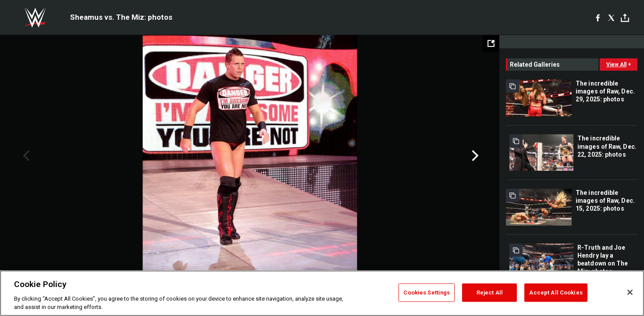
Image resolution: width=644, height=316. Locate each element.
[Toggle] (625, 18)
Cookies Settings (427, 293)
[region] (322, 293)
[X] (611, 18)
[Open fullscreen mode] (491, 43)
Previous (25, 156)
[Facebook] (598, 18)
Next (474, 156)
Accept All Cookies (556, 293)
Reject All (490, 293)
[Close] (630, 292)
